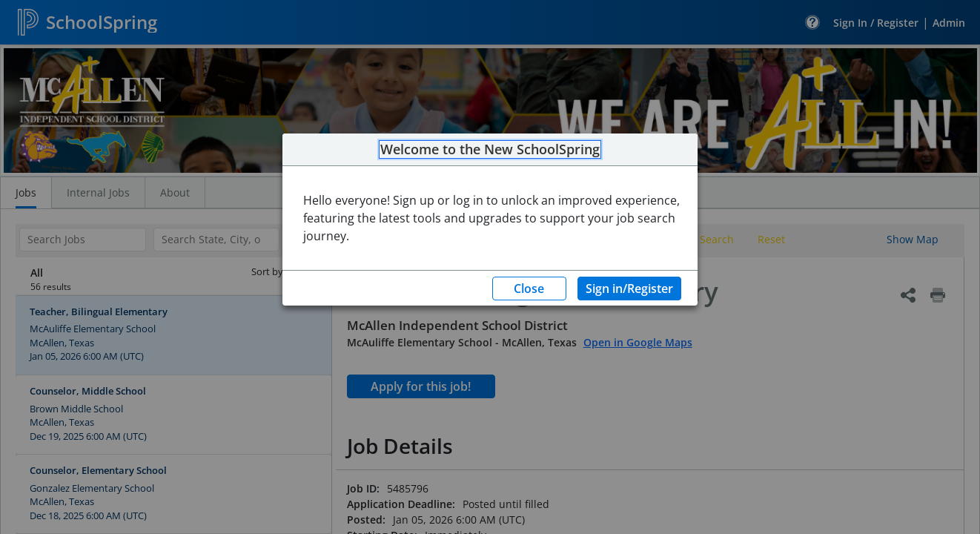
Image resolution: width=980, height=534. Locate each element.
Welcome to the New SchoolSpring (490, 150)
